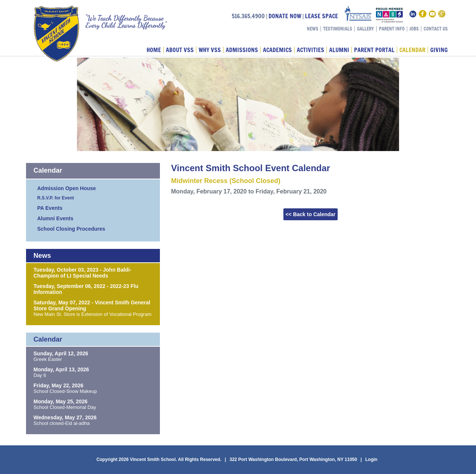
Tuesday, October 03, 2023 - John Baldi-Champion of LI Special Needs (82, 273)
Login (371, 459)
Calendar (412, 50)
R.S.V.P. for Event (56, 198)
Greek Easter (48, 359)
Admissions (242, 50)
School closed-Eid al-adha (62, 423)
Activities (311, 50)
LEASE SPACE (321, 16)
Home (154, 50)
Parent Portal (374, 50)
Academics (277, 50)
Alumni (339, 50)
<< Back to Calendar (311, 214)
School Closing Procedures (71, 229)
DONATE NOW (285, 16)
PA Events (50, 208)
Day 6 (40, 375)
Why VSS (210, 50)
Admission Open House (67, 188)
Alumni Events (55, 218)
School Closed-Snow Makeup (65, 391)
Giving (439, 50)
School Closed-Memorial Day (65, 407)
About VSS (180, 50)
